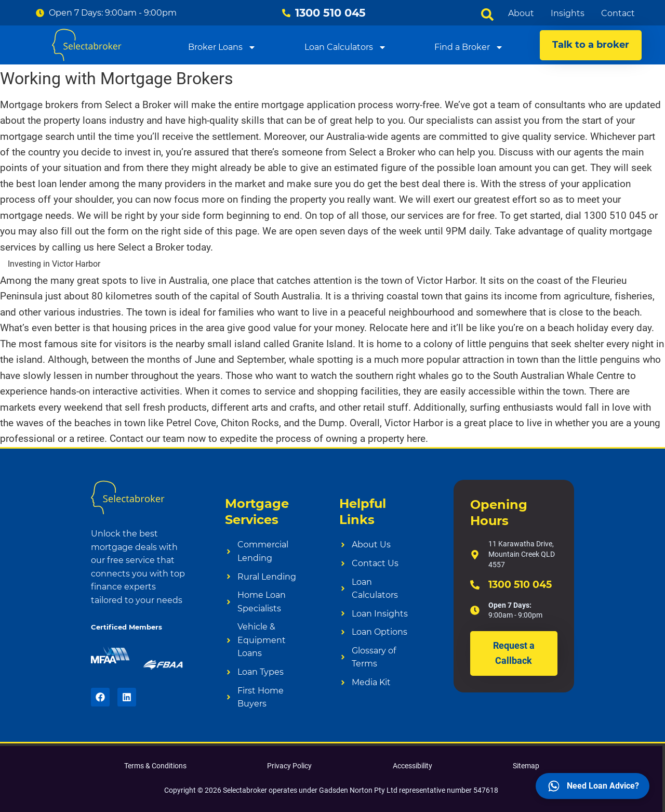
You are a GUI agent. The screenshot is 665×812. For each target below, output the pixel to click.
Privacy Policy (289, 766)
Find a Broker (469, 47)
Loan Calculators (345, 47)
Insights (568, 13)
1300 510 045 (520, 585)
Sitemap (526, 766)
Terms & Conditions (155, 766)
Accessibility (413, 766)
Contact (618, 13)
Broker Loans (222, 47)
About (521, 13)
